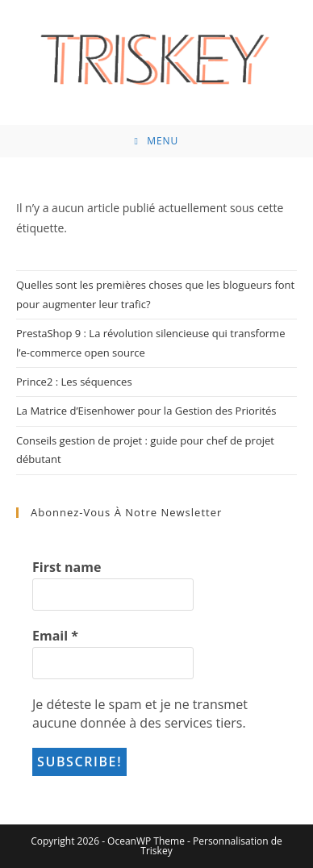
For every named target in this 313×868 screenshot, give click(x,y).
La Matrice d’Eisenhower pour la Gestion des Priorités (146, 411)
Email (55, 636)
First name (67, 567)
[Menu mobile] (157, 141)
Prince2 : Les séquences (74, 382)
